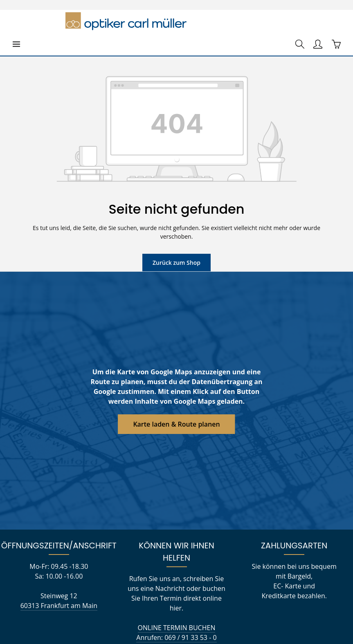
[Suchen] (300, 21)
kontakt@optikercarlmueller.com (177, 606)
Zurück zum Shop (176, 231)
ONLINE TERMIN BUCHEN (176, 586)
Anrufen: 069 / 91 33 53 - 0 (176, 596)
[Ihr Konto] (318, 21)
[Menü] (16, 21)
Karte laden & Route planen (176, 392)
